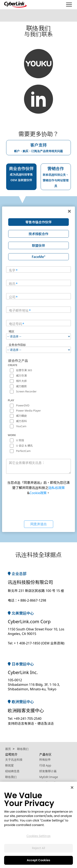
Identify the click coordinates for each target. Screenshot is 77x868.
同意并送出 (39, 524)
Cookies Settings (38, 836)
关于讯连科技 (14, 760)
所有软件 (45, 760)
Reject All (39, 848)
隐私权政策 (57, 488)
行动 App (45, 765)
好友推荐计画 (48, 771)
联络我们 (11, 777)
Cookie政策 (38, 493)
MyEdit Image (49, 777)
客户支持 (39, 148)
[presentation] (39, 507)
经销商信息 (12, 771)
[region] (38, 825)
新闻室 (9, 765)
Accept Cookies (39, 860)
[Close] (72, 787)
